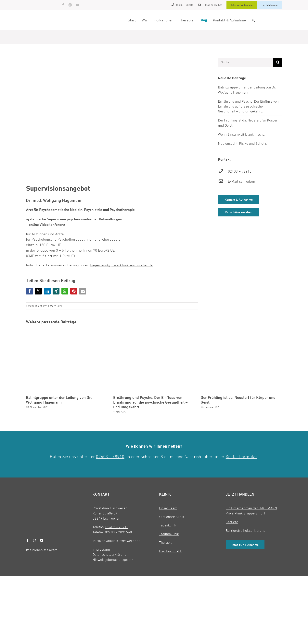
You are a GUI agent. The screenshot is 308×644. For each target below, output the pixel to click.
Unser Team (168, 508)
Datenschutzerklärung (109, 554)
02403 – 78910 (240, 171)
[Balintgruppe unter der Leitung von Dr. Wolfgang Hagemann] (67, 332)
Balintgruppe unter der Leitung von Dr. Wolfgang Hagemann (59, 400)
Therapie (166, 542)
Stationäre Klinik (172, 517)
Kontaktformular (241, 456)
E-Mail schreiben (241, 181)
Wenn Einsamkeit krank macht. (241, 134)
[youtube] (77, 5)
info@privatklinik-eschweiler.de (116, 541)
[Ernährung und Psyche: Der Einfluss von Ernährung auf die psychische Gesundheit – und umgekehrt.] (154, 332)
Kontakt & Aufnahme (239, 200)
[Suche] (278, 62)
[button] (253, 20)
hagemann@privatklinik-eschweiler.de (121, 265)
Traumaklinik (169, 534)
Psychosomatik (171, 551)
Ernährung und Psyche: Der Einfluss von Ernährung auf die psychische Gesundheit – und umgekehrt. (248, 106)
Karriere (232, 522)
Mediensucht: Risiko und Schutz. (242, 143)
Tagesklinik (168, 525)
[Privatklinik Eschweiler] (39, 2)
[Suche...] (246, 62)
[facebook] (63, 5)
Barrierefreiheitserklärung (246, 530)
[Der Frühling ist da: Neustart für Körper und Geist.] (241, 332)
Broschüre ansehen (239, 212)
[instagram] (70, 5)
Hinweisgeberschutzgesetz (113, 560)
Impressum (101, 549)
